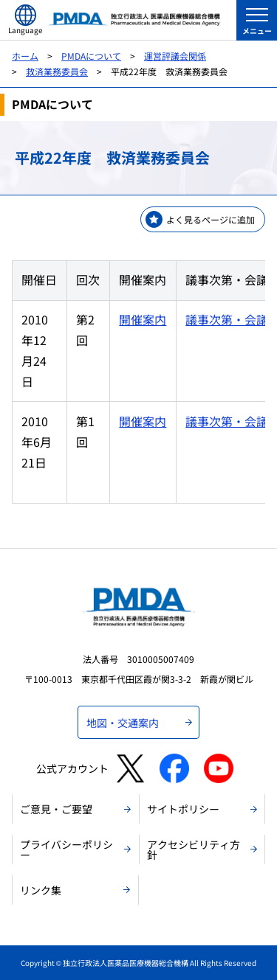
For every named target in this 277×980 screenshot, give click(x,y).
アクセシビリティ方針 (194, 849)
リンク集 (41, 890)
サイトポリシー (183, 809)
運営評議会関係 (175, 56)
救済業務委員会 (57, 71)
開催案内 (143, 319)
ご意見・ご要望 (56, 809)
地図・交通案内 (123, 723)
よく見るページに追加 (211, 219)
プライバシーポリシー (66, 849)
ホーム (25, 56)
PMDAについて (91, 56)
